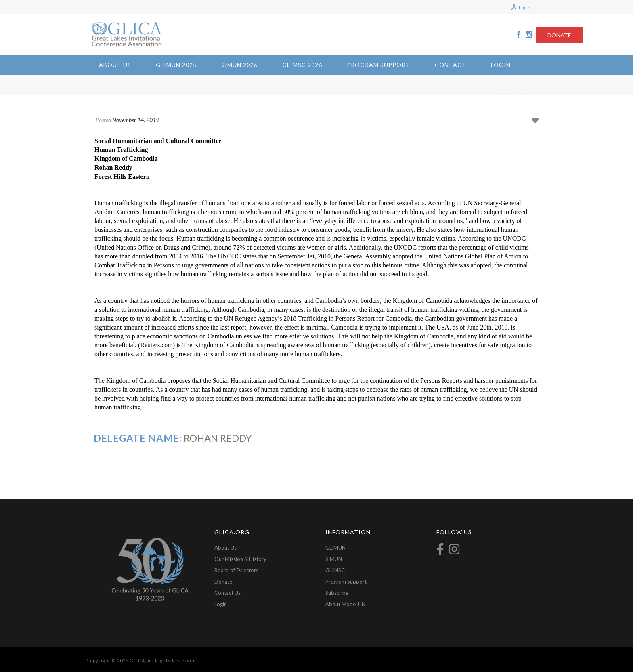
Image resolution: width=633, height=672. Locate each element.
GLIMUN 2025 (176, 65)
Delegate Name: (138, 438)
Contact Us (227, 593)
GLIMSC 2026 (302, 65)
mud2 (523, 87)
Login (521, 7)
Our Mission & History (240, 559)
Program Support (378, 65)
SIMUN (334, 559)
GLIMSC (335, 570)
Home (503, 87)
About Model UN (345, 604)
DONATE (559, 35)
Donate (223, 582)
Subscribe (337, 593)
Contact (451, 65)
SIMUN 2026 (239, 65)
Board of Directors (236, 570)
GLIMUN (335, 548)
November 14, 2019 (136, 120)
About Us (115, 65)
